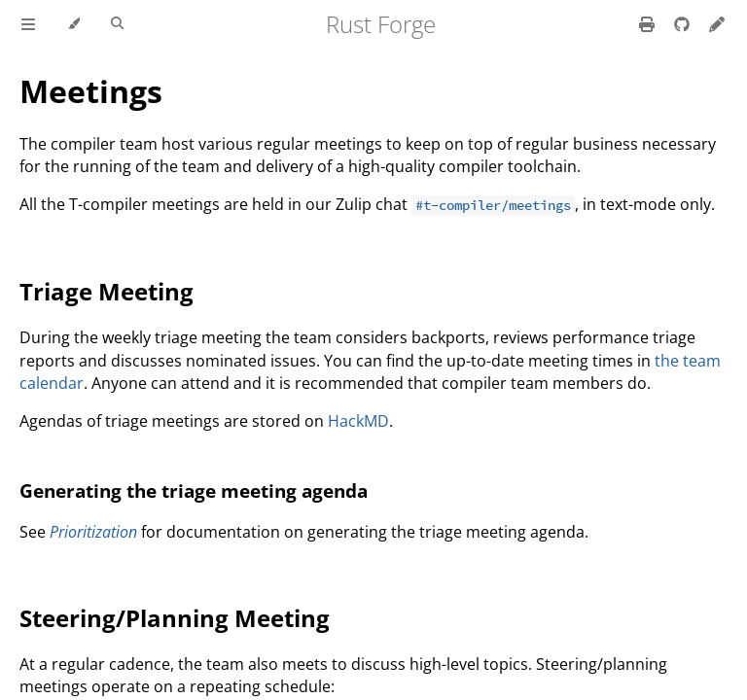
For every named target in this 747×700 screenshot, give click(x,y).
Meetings (91, 91)
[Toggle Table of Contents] (28, 24)
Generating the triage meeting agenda (194, 490)
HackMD (358, 421)
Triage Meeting (107, 291)
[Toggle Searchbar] (117, 24)
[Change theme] (73, 24)
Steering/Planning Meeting (175, 618)
